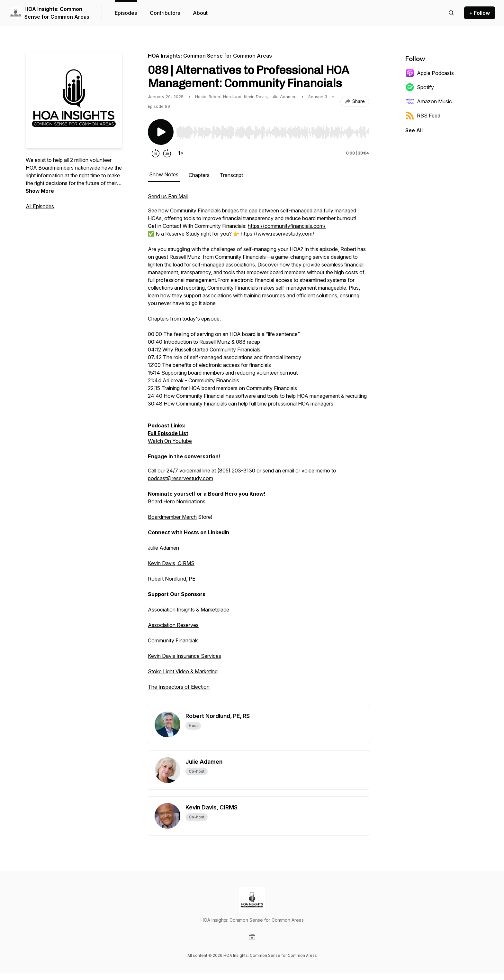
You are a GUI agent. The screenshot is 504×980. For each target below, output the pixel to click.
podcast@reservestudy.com (180, 478)
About (200, 13)
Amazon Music (429, 101)
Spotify (420, 87)
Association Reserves (173, 625)
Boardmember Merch (172, 517)
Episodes (126, 13)
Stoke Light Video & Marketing (183, 671)
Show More (40, 191)
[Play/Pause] (161, 132)
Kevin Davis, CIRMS (171, 563)
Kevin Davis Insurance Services (184, 656)
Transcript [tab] (231, 175)
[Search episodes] (451, 13)
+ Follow (480, 13)
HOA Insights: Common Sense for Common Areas (57, 13)
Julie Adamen (163, 548)
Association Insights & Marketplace (189, 610)
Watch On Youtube (170, 441)
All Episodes (40, 206)
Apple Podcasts (430, 73)
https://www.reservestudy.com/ (278, 234)
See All (414, 130)
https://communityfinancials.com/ (287, 226)
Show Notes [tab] (164, 174)
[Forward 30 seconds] (167, 153)
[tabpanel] (258, 449)
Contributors (165, 13)
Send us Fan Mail (168, 196)
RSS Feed (423, 116)
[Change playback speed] (181, 153)
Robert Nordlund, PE (172, 579)
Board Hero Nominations (177, 501)
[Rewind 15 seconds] (156, 153)
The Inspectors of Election (179, 687)
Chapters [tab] (199, 175)
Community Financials (173, 640)
